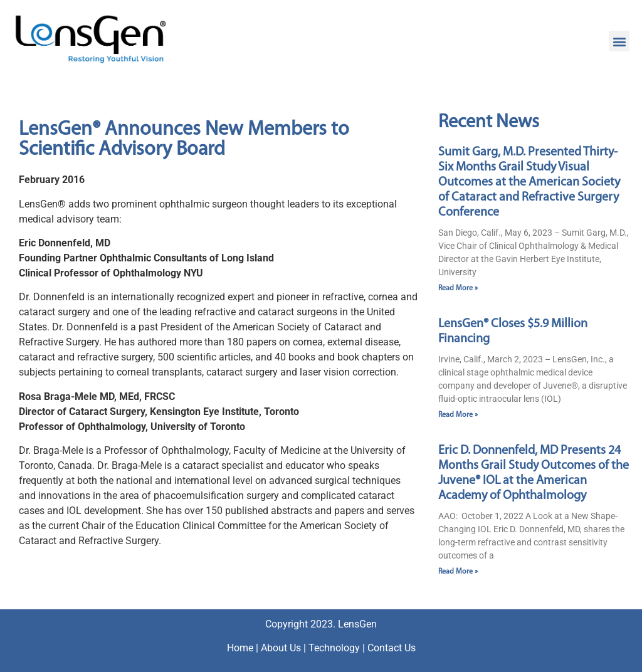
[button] (619, 41)
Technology (334, 648)
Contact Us (392, 648)
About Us (281, 648)
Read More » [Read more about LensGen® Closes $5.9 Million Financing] (458, 415)
